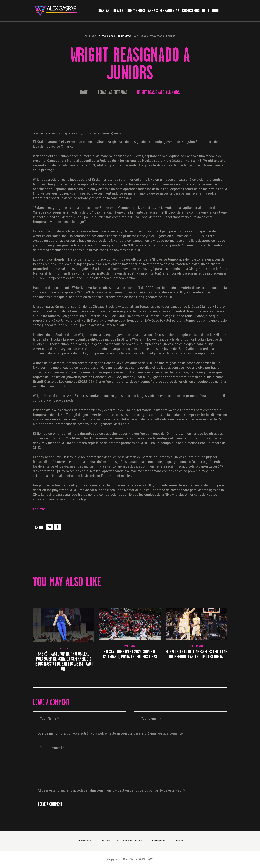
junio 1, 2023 (64, 649)
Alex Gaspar (155, 36)
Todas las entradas (113, 92)
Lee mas (39, 509)
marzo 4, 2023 (130, 646)
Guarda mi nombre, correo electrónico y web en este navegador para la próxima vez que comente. (111, 734)
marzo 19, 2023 (196, 646)
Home (84, 92)
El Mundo (90, 36)
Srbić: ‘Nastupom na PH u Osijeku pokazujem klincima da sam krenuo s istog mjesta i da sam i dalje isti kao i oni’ (64, 661)
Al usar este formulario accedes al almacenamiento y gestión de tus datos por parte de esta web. (111, 791)
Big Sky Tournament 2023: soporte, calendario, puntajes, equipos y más (130, 654)
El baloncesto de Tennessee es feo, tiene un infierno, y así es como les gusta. (196, 654)
